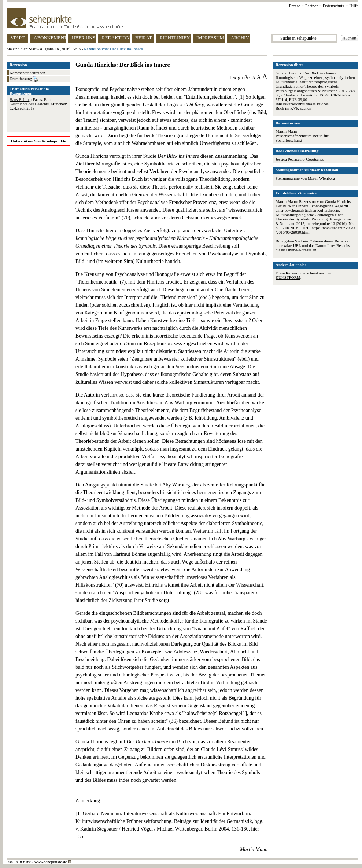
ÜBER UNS (84, 38)
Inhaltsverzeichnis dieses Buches (302, 104)
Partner (312, 6)
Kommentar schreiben (27, 73)
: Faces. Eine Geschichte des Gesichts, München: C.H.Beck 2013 (38, 104)
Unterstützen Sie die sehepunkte (39, 141)
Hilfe (354, 6)
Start (33, 49)
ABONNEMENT (50, 38)
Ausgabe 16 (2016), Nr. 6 (60, 49)
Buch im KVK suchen (293, 108)
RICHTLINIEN (175, 38)
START (17, 38)
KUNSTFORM (288, 277)
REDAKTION (116, 38)
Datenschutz (334, 6)
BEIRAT (144, 38)
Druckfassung (24, 79)
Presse (295, 6)
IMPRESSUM (210, 38)
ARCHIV (240, 38)
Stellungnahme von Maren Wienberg (305, 178)
